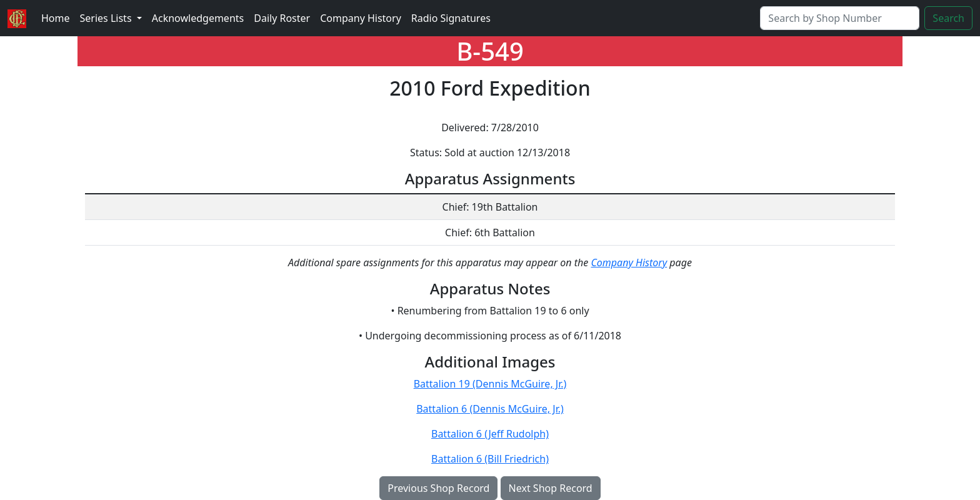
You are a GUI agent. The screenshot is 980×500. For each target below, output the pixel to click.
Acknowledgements (198, 18)
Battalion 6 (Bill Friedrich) (490, 459)
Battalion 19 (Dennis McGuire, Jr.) (490, 384)
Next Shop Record (551, 488)
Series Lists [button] (107, 18)
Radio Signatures (451, 18)
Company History (361, 18)
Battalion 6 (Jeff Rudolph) (490, 434)
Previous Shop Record (438, 488)
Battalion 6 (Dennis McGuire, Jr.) (490, 409)
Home (56, 18)
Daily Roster (282, 18)
